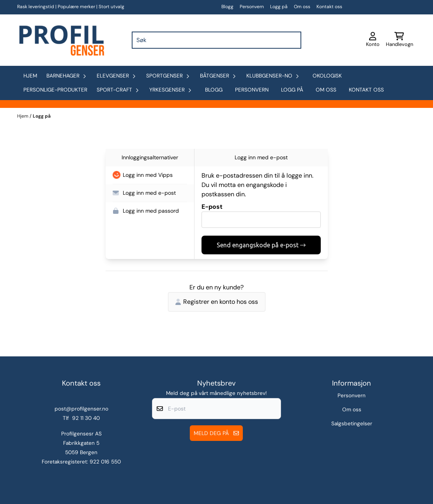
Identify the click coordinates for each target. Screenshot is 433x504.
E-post (212, 207)
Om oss (302, 7)
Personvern (252, 7)
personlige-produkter (55, 90)
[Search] (293, 40)
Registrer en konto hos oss (217, 302)
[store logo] (61, 40)
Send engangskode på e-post (261, 245)
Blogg (227, 7)
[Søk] (216, 40)
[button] (150, 175)
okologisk (327, 76)
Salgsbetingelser (352, 424)
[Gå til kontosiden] (373, 40)
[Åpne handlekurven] (399, 40)
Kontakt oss (329, 7)
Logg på (279, 7)
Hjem (23, 116)
